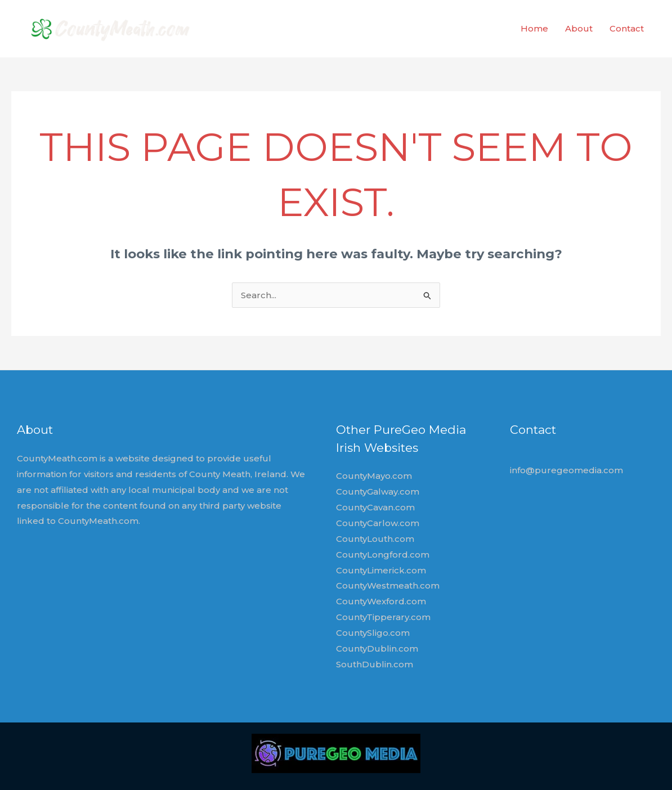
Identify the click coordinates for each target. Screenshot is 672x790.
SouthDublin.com (375, 664)
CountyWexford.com (381, 601)
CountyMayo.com (374, 476)
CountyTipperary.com (383, 617)
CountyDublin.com (377, 648)
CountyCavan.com (375, 507)
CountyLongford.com (383, 555)
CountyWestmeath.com (388, 585)
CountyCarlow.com (378, 523)
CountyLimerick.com (381, 570)
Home (534, 28)
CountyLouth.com (375, 539)
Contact (627, 28)
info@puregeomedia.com (566, 470)
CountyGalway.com (378, 491)
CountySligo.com (373, 633)
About (579, 28)
